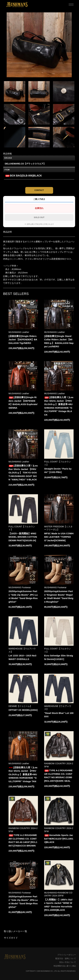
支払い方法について (68, 962)
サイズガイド (11, 938)
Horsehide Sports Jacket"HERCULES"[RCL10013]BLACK (59, 839)
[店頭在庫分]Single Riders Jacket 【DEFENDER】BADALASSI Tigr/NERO (23, 340)
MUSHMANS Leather (19, 332)
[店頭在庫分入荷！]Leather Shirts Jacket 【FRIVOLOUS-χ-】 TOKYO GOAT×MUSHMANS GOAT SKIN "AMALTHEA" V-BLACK (23, 473)
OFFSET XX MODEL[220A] (23, 710)
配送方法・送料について (66, 959)
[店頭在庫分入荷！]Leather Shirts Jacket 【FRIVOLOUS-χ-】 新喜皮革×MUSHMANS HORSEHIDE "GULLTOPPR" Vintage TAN (23, 774)
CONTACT (39, 190)
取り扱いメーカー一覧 (15, 931)
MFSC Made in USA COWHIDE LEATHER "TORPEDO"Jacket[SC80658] (59, 537)
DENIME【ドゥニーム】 (20, 706)
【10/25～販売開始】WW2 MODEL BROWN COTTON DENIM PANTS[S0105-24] (23, 537)
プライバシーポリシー (67, 955)
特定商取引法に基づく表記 (65, 966)
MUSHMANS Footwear (20, 587)
